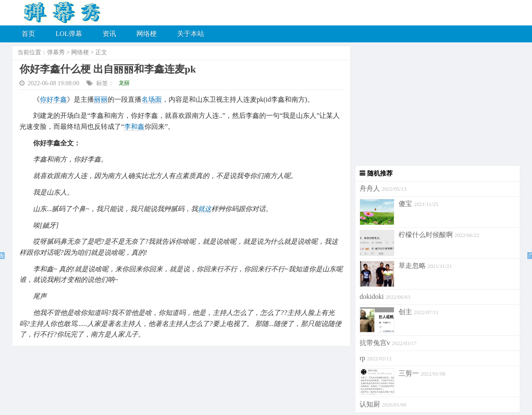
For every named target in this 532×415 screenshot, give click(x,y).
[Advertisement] (435, 106)
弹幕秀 (56, 52)
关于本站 (191, 34)
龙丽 (124, 83)
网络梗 (147, 34)
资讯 (109, 34)
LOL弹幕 (69, 34)
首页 (28, 34)
